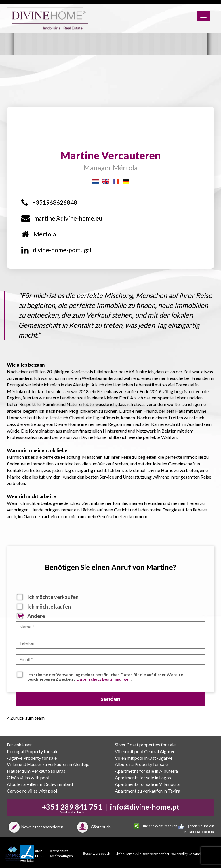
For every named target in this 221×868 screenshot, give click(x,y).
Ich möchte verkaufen (53, 597)
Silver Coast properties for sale (145, 745)
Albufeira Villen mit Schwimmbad (40, 784)
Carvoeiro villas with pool (32, 791)
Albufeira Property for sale (141, 764)
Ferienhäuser (19, 745)
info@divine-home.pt (145, 807)
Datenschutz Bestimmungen (104, 679)
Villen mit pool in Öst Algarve (144, 758)
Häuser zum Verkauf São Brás (36, 771)
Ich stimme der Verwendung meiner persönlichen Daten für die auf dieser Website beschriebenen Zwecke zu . (105, 675)
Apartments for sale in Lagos (143, 777)
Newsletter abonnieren (35, 827)
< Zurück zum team (26, 718)
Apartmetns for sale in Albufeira (146, 771)
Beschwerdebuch (97, 853)
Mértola (39, 234)
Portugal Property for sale (33, 751)
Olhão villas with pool (28, 777)
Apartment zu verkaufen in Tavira (147, 791)
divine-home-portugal (56, 250)
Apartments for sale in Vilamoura (147, 784)
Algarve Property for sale (32, 758)
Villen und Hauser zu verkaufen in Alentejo (48, 764)
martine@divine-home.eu (62, 218)
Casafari (195, 854)
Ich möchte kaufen (49, 607)
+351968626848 (49, 202)
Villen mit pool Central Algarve (145, 751)
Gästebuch (93, 827)
